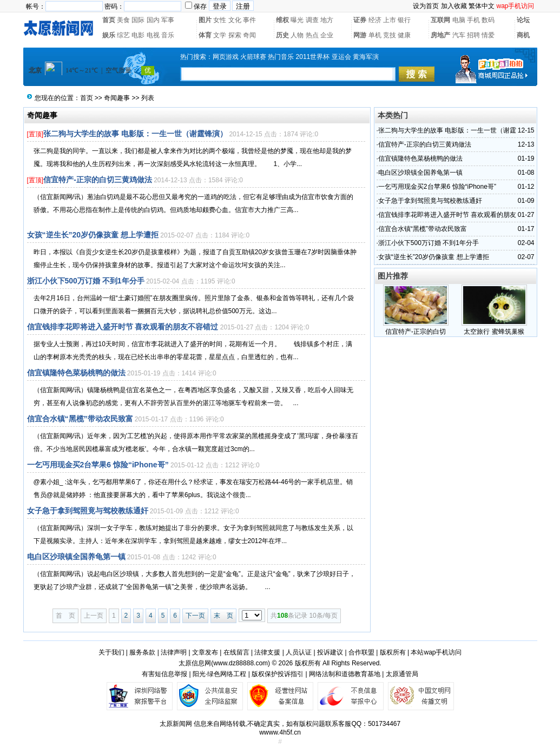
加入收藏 (454, 6)
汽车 (459, 35)
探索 (235, 35)
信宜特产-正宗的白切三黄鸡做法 (98, 180)
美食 (123, 20)
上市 (390, 20)
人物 (297, 35)
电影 (138, 35)
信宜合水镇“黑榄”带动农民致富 (80, 419)
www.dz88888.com (241, 663)
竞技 (390, 35)
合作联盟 (361, 652)
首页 (109, 20)
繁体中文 (482, 6)
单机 (375, 35)
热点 (312, 35)
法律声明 (174, 652)
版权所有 (393, 652)
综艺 (123, 35)
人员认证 (299, 652)
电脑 (459, 20)
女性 (220, 20)
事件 (249, 20)
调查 (312, 20)
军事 (168, 20)
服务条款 (142, 652)
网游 (360, 35)
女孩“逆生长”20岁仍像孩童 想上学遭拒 (93, 235)
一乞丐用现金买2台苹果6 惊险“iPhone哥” (98, 465)
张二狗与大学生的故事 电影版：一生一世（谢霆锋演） (135, 134)
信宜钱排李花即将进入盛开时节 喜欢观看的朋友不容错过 (123, 327)
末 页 (223, 616)
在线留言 (236, 652)
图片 (205, 20)
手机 (473, 20)
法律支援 (267, 652)
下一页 (195, 616)
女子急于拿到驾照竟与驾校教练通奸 (88, 511)
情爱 (488, 35)
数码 (488, 20)
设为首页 (426, 6)
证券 (360, 20)
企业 (327, 35)
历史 (282, 35)
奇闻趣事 (117, 98)
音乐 (168, 35)
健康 (404, 35)
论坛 (523, 20)
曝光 (297, 20)
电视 (153, 35)
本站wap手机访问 (436, 652)
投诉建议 (330, 652)
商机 (523, 35)
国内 (153, 20)
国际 (138, 20)
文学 (220, 35)
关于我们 (111, 652)
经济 (375, 20)
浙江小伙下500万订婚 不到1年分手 (86, 281)
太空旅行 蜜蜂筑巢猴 (494, 332)
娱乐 (109, 35)
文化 (235, 20)
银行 (404, 20)
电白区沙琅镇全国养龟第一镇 (76, 557)
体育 (205, 35)
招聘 (473, 35)
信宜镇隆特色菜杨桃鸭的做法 (76, 373)
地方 (327, 20)
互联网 (440, 20)
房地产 (440, 35)
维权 (282, 20)
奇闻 (249, 35)
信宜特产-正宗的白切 (416, 332)
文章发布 (205, 652)
